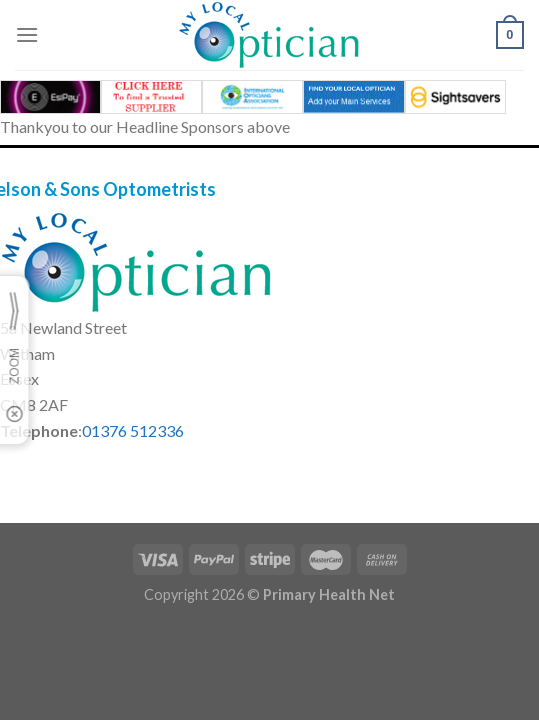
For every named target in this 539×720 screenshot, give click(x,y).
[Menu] (27, 34)
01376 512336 (133, 430)
